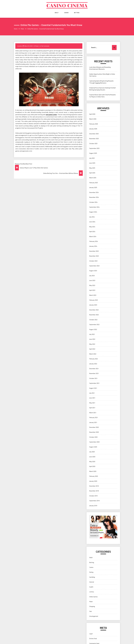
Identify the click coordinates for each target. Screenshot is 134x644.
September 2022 (94, 325)
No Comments (45, 46)
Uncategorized (94, 616)
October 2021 (93, 378)
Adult (57, 13)
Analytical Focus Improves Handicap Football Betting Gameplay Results (102, 89)
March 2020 (93, 471)
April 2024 (92, 232)
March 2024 (93, 236)
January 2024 (93, 246)
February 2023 (94, 300)
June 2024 (92, 222)
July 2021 (92, 393)
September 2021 (94, 383)
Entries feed (93, 639)
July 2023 (92, 276)
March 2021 (93, 413)
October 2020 (93, 437)
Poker (37, 46)
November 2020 (94, 432)
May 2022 (92, 344)
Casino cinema (67, 5)
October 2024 (93, 202)
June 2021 (92, 398)
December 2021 (94, 369)
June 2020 (92, 457)
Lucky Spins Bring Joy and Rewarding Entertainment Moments (100, 68)
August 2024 (93, 212)
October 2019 (93, 496)
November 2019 (94, 491)
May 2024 (92, 227)
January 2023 (93, 305)
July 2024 (92, 217)
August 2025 (93, 153)
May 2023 (92, 285)
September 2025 (94, 148)
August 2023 (93, 271)
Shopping (92, 606)
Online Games (93, 597)
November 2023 (94, 256)
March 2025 (93, 178)
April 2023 (92, 290)
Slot (91, 611)
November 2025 (94, 139)
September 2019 (94, 501)
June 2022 (92, 339)
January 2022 (93, 364)
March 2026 (93, 119)
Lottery (92, 592)
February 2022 (94, 359)
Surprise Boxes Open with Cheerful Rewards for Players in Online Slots (103, 96)
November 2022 (94, 315)
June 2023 (92, 280)
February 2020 (94, 476)
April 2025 (92, 173)
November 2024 (94, 197)
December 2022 (94, 310)
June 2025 (92, 163)
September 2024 (94, 207)
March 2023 (93, 295)
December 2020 (94, 427)
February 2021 (94, 417)
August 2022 (93, 329)
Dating (91, 572)
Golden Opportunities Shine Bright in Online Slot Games (102, 75)
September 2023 (94, 266)
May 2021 (92, 403)
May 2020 (92, 462)
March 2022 (93, 354)
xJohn (20, 46)
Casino (66, 13)
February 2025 (94, 183)
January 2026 (93, 129)
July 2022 (92, 334)
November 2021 (94, 373)
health (91, 587)
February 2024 (94, 241)
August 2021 (93, 388)
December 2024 (94, 192)
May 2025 (92, 168)
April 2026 (92, 114)
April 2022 (92, 349)
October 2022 (93, 320)
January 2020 (93, 481)
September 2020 (94, 442)
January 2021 (93, 422)
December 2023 (94, 251)
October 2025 (93, 144)
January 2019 (93, 506)
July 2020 (92, 452)
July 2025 (92, 158)
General (92, 582)
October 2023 (93, 261)
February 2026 (94, 124)
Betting (77, 13)
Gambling (92, 577)
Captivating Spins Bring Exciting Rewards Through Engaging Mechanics (101, 82)
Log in (91, 634)
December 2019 (94, 486)
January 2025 (93, 187)
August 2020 (93, 447)
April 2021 (92, 408)
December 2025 (94, 134)
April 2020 (92, 466)
